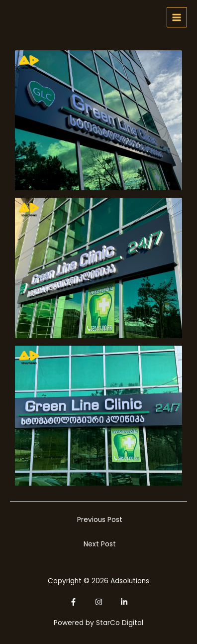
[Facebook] (73, 602)
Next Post (100, 544)
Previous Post (100, 520)
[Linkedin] (124, 602)
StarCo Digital (120, 623)
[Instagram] (99, 602)
